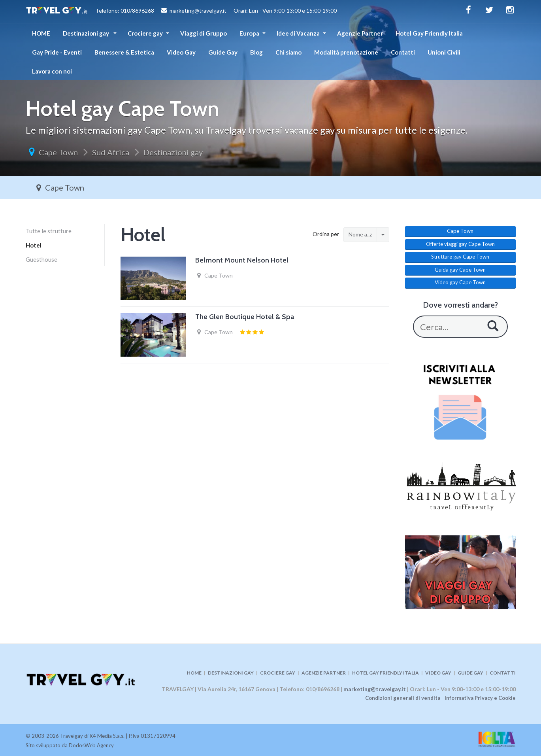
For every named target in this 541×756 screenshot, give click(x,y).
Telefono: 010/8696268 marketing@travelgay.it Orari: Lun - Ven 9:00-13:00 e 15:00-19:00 (181, 11)
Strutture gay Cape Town (460, 257)
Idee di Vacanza (298, 33)
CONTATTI (503, 673)
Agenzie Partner (360, 33)
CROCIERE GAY (278, 673)
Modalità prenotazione (346, 52)
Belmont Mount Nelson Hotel (242, 260)
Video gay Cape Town (460, 282)
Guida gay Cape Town (460, 270)
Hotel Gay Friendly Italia (429, 33)
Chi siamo (288, 52)
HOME (41, 33)
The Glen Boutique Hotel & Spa (245, 317)
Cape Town (58, 152)
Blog (256, 52)
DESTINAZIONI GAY (231, 673)
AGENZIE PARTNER (324, 673)
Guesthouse (41, 259)
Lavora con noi (52, 71)
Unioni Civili (444, 52)
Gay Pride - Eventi (57, 52)
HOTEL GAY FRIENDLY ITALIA (385, 673)
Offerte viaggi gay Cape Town (460, 244)
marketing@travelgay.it (375, 689)
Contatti (403, 52)
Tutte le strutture (49, 231)
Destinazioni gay (87, 33)
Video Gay (181, 52)
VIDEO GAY (438, 673)
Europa (249, 33)
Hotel (34, 245)
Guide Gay (223, 52)
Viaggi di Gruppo (204, 33)
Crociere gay (145, 33)
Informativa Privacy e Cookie (480, 698)
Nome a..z (360, 234)
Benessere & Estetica (124, 52)
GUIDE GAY (470, 673)
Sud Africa (111, 152)
